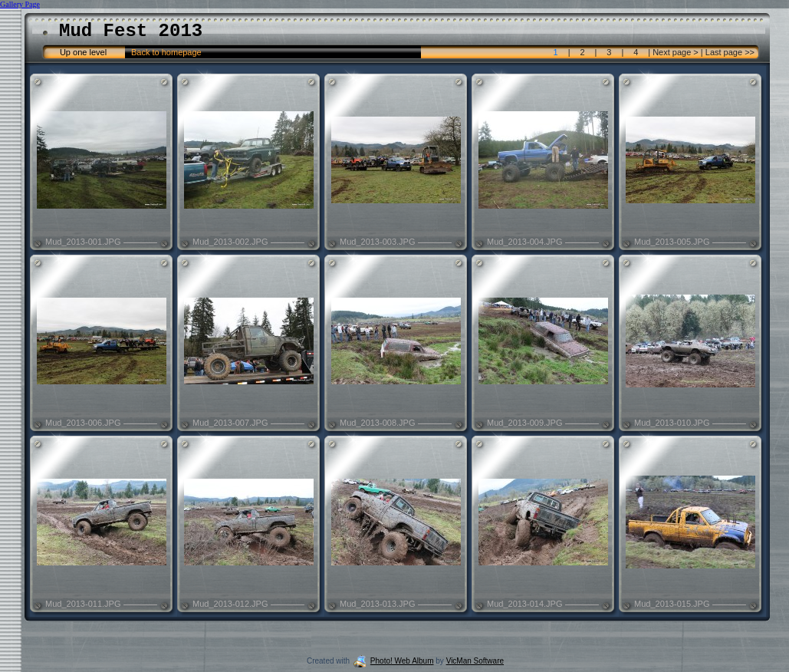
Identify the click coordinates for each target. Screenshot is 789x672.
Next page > (676, 52)
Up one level (83, 52)
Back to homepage (166, 52)
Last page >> (729, 52)
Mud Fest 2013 (131, 31)
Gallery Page (20, 4)
